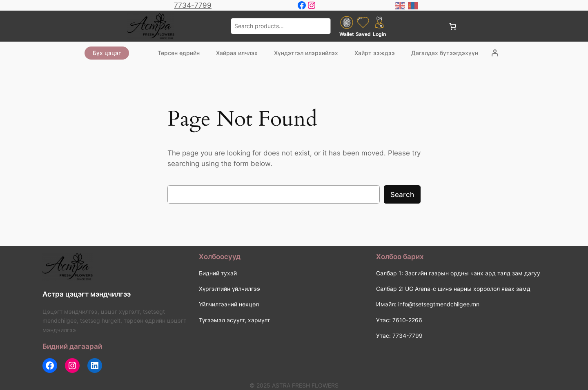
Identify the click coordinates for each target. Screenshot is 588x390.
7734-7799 (193, 5)
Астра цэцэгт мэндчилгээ (87, 294)
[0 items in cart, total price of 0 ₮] (452, 26)
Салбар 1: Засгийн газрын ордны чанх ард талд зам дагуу (458, 273)
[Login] (495, 53)
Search (402, 195)
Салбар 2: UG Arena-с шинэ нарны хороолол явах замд (453, 289)
